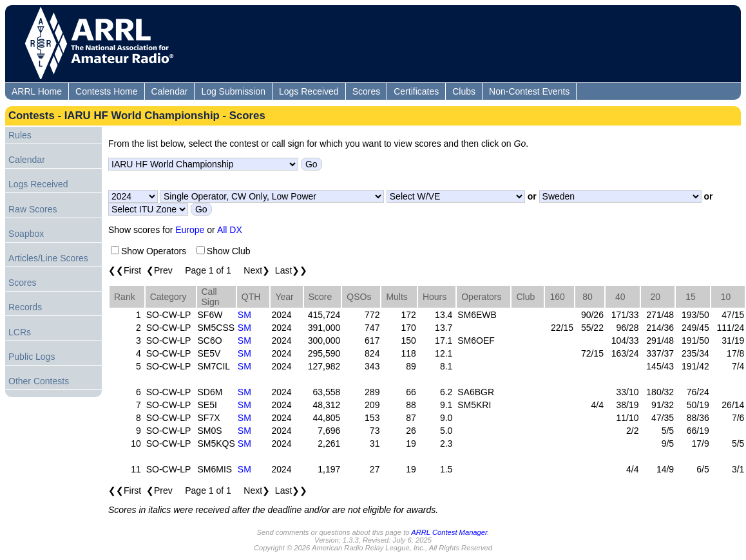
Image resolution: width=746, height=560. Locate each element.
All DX (230, 230)
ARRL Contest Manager (449, 532)
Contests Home (106, 91)
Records (25, 307)
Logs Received (309, 91)
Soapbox (26, 234)
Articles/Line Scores (48, 258)
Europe (190, 230)
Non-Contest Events (529, 91)
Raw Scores (33, 209)
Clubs (464, 91)
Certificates (416, 91)
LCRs (20, 332)
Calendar (170, 91)
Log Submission (233, 91)
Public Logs (32, 357)
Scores (367, 91)
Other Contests (39, 381)
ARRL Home (37, 91)
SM (244, 315)
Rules (20, 135)
